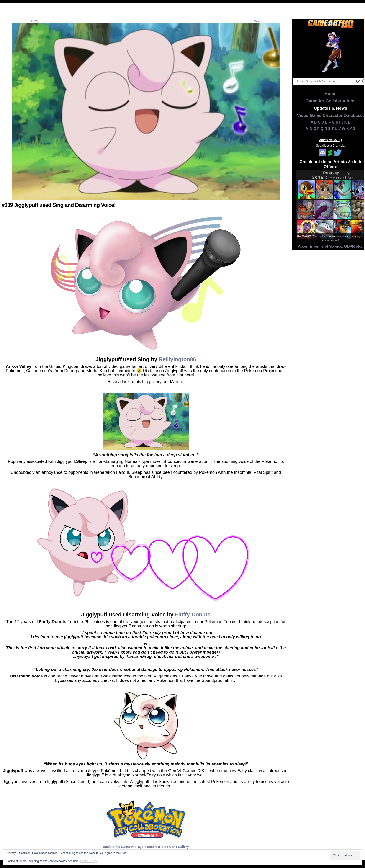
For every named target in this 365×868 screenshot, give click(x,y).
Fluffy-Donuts (193, 614)
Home (331, 94)
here (179, 382)
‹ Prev (34, 21)
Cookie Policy (89, 861)
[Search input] (325, 81)
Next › (258, 21)
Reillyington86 (177, 359)
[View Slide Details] (331, 52)
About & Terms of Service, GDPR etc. (331, 246)
